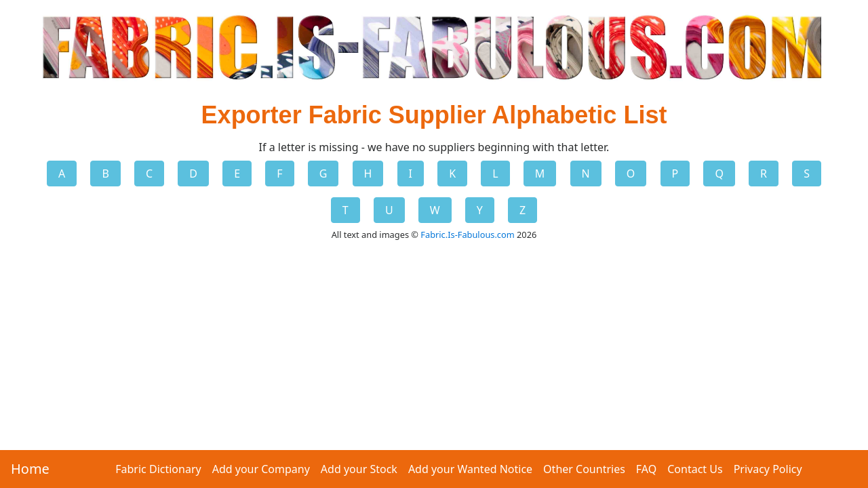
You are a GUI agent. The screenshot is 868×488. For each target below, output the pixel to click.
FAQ (646, 469)
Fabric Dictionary (158, 469)
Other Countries (584, 469)
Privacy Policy (768, 469)
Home (30, 469)
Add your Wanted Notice (470, 469)
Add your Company (261, 469)
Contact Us (695, 469)
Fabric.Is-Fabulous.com (467, 235)
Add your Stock (359, 469)
